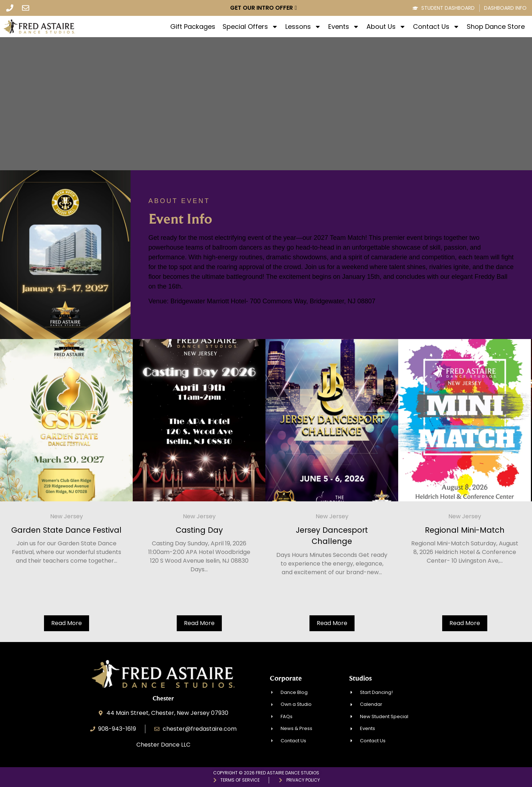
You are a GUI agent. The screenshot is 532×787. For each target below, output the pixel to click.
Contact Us (436, 27)
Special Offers (250, 27)
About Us (386, 27)
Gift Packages (193, 27)
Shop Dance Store (496, 27)
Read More (77, 623)
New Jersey (77, 516)
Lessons (303, 27)
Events (344, 27)
